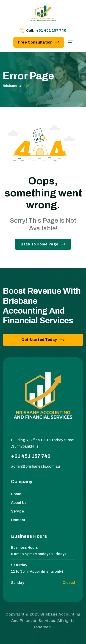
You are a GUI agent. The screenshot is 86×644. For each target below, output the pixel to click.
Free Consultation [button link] (39, 42)
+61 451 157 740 (31, 456)
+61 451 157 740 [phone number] (51, 30)
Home (16, 494)
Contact (18, 520)
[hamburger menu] (70, 42)
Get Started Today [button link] (43, 340)
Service (17, 511)
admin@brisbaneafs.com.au (35, 466)
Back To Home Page (43, 244)
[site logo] (43, 15)
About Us (19, 503)
